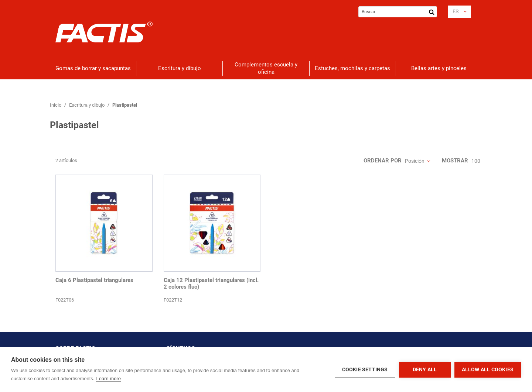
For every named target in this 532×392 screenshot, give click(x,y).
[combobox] (398, 12)
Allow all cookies (488, 369)
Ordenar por (383, 161)
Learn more (108, 379)
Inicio (56, 105)
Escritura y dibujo (87, 105)
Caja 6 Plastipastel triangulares (94, 280)
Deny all (425, 369)
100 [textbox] (476, 161)
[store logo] (104, 32)
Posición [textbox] (415, 161)
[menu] (266, 68)
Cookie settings (365, 369)
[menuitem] (93, 68)
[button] (460, 12)
